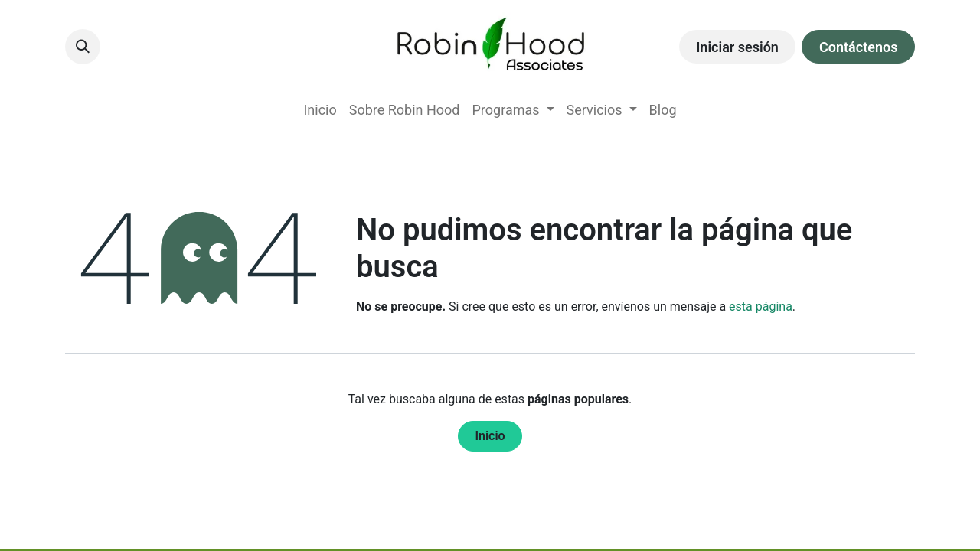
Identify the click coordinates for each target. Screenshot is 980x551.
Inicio (490, 436)
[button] (83, 47)
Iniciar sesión (737, 47)
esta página (761, 306)
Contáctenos (858, 47)
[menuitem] (320, 110)
